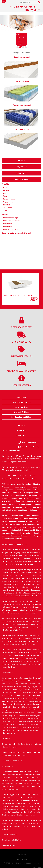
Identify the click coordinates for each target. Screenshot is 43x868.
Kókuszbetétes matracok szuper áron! (22, 39)
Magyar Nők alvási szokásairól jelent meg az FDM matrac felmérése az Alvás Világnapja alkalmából (21, 459)
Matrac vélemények (9, 845)
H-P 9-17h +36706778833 (22, 7)
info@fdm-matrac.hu (31, 447)
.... (16, 845)
